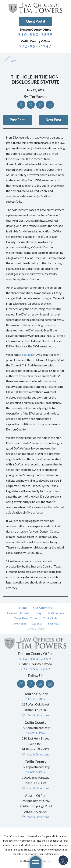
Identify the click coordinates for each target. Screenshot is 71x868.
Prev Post (17, 120)
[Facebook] (31, 684)
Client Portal (35, 21)
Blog (38, 613)
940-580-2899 (36, 34)
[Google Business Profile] (50, 684)
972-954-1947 (35, 46)
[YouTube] (21, 684)
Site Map (54, 624)
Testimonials (56, 613)
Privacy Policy (36, 629)
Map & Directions (38, 715)
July (13, 61)
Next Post (53, 120)
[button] (63, 860)
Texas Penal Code (25, 618)
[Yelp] (40, 684)
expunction (29, 355)
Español (37, 624)
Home (23, 608)
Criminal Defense (18, 613)
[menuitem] (23, 608)
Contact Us (50, 618)
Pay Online (19, 624)
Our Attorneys (43, 608)
